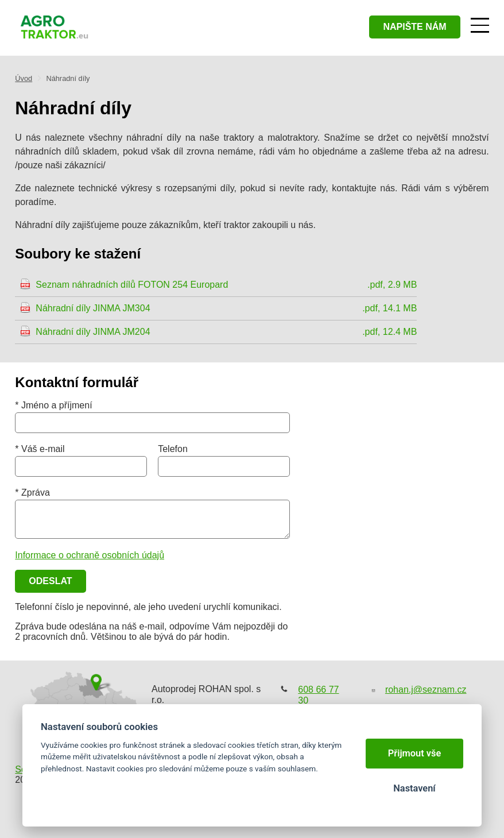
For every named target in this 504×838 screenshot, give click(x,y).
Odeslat (50, 581)
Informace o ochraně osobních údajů (90, 555)
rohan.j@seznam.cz (426, 690)
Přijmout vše (415, 753)
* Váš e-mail (40, 449)
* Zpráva (32, 493)
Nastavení (414, 788)
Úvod (24, 78)
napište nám (414, 27)
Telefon (173, 449)
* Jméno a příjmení (53, 405)
